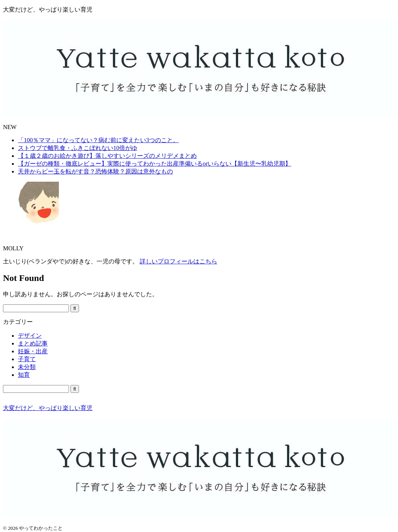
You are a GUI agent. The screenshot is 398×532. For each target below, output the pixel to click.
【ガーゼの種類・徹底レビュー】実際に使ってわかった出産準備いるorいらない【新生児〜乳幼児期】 (154, 164)
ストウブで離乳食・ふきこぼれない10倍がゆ (78, 148)
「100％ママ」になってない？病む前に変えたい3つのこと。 (98, 140)
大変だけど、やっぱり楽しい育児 (48, 408)
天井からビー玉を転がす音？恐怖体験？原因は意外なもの (95, 171)
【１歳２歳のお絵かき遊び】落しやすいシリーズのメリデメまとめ (107, 156)
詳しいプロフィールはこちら (179, 261)
